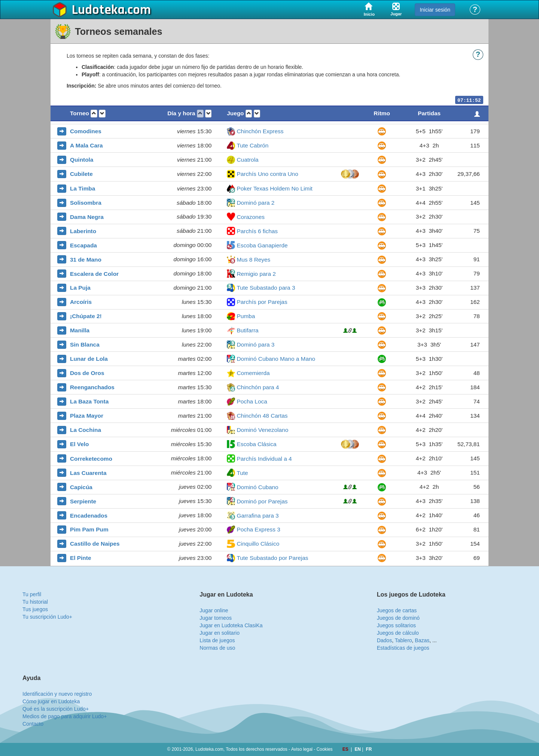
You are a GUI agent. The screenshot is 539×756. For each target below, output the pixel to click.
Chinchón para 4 (258, 387)
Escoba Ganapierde (262, 245)
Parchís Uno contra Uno (267, 174)
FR (369, 749)
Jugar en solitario (220, 633)
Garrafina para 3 (258, 516)
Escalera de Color (94, 274)
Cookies (325, 749)
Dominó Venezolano (262, 430)
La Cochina (86, 430)
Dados (384, 640)
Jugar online (214, 610)
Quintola (82, 160)
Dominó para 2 (255, 203)
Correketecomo (91, 459)
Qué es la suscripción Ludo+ (56, 709)
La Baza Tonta (89, 401)
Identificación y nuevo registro (57, 694)
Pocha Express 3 (258, 529)
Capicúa (81, 487)
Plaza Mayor (87, 416)
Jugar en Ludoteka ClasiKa (231, 625)
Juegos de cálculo (398, 633)
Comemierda (253, 373)
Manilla (80, 330)
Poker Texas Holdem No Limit (274, 188)
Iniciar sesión (435, 10)
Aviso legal (302, 749)
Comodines (86, 131)
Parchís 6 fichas (257, 231)
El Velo (79, 444)
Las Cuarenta (88, 473)
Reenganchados (92, 387)
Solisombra (86, 203)
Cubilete (81, 174)
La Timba (83, 188)
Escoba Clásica (256, 444)
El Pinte (80, 558)
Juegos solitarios (396, 625)
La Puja (80, 288)
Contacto (33, 724)
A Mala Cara (86, 145)
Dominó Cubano (257, 487)
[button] (94, 114)
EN (358, 749)
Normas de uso (217, 648)
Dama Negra (87, 217)
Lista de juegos (217, 640)
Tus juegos (35, 609)
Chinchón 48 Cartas (262, 416)
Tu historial (35, 602)
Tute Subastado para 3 (266, 288)
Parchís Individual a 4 (264, 459)
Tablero (404, 640)
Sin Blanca (85, 345)
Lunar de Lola (89, 359)
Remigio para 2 (256, 274)
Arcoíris (81, 302)
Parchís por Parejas (262, 302)
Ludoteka (98, 10)
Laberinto (83, 231)
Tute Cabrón (252, 145)
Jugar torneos (216, 618)
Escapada (83, 245)
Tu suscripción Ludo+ (47, 617)
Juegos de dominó (398, 618)
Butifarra (247, 330)
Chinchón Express (260, 131)
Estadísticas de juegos (403, 648)
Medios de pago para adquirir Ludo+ (65, 716)
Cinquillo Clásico (258, 544)
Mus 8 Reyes (253, 260)
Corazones (250, 217)
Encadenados (89, 516)
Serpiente (83, 501)
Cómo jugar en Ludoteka (51, 701)
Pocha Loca (252, 401)
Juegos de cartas (397, 610)
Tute (242, 473)
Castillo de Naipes (95, 544)
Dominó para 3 (255, 345)
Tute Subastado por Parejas (272, 558)
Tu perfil (32, 594)
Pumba (246, 316)
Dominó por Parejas (262, 501)
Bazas (422, 640)
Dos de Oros (87, 373)
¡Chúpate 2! (86, 316)
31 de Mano (86, 260)
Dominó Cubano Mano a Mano (276, 359)
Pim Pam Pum (89, 529)
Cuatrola (247, 160)
